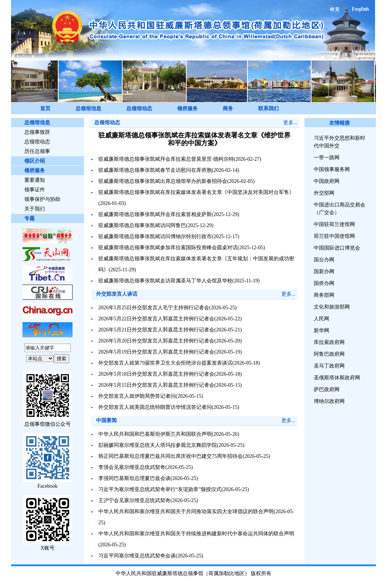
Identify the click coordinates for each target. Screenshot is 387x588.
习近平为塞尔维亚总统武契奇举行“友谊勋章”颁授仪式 (160, 489)
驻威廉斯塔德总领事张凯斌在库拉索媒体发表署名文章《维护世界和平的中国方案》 (194, 139)
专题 (29, 218)
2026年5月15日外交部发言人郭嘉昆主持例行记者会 (156, 385)
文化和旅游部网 (332, 307)
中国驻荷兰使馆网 (334, 224)
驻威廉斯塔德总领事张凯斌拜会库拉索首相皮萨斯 (155, 214)
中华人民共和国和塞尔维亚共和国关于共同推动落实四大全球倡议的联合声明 (186, 512)
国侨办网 (324, 283)
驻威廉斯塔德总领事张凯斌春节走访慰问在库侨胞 (155, 170)
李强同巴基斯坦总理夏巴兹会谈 (134, 478)
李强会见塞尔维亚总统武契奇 (132, 467)
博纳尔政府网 (329, 401)
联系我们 (268, 109)
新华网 (321, 330)
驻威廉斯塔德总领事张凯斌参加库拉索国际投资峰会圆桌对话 (168, 248)
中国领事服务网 (332, 169)
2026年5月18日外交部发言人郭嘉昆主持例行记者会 (156, 374)
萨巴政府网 (327, 389)
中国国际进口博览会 (337, 248)
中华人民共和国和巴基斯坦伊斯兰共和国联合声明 (155, 434)
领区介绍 (35, 161)
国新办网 (324, 272)
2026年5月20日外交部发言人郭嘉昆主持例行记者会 (156, 341)
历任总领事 (37, 151)
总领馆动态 (139, 109)
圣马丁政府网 (329, 366)
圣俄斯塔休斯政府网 (337, 378)
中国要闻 (106, 420)
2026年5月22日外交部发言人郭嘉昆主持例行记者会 (156, 319)
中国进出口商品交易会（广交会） (339, 209)
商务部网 (324, 295)
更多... (290, 123)
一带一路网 (327, 158)
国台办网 (324, 260)
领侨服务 (187, 109)
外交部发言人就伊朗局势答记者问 (137, 396)
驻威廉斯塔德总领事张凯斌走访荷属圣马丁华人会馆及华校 (165, 281)
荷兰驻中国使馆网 (334, 236)
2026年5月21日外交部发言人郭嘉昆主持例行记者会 (156, 330)
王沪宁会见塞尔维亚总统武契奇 (134, 500)
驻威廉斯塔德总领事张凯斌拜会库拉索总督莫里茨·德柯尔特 (166, 159)
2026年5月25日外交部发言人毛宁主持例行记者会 (154, 308)
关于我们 (35, 209)
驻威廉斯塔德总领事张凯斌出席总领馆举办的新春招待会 (163, 181)
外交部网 (324, 193)
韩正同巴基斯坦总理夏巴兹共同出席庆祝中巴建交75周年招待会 (170, 456)
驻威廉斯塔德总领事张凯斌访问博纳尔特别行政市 (155, 236)
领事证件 (35, 190)
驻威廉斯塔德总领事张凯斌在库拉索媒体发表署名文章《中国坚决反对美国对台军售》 (196, 192)
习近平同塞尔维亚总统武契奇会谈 (137, 556)
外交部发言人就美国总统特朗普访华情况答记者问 (155, 407)
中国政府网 (327, 181)
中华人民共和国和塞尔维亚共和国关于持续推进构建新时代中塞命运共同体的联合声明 (196, 534)
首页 (45, 109)
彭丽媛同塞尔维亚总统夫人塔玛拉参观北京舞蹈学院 (158, 445)
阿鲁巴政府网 (329, 354)
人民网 (321, 319)
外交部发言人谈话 (117, 294)
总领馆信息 (88, 109)
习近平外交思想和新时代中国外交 (339, 142)
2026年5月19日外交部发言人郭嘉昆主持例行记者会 (156, 352)
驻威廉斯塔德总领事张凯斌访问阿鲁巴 (142, 225)
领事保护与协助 (42, 199)
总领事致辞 (37, 132)
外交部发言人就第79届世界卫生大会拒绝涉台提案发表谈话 (165, 363)
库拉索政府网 (329, 342)
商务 (228, 109)
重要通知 (35, 180)
